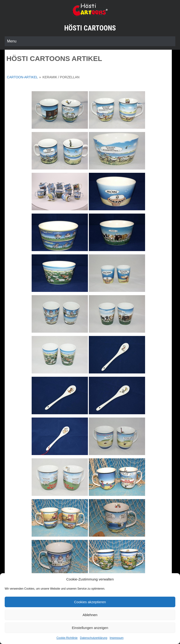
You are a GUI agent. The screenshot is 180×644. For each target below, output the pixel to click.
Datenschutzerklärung (94, 638)
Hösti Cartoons (90, 28)
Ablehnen (90, 615)
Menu (12, 41)
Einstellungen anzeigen (90, 628)
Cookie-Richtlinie (67, 638)
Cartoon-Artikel (22, 77)
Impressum (117, 638)
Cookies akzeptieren (90, 602)
